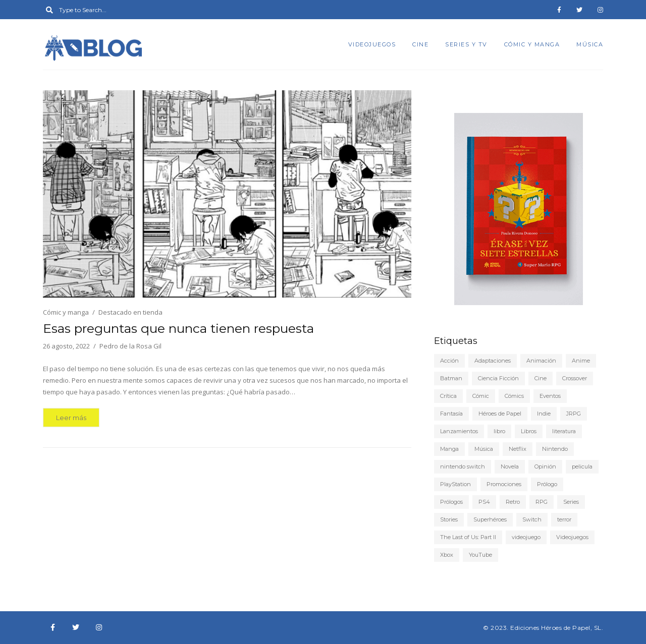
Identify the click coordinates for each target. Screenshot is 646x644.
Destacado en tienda (130, 312)
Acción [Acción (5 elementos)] (449, 361)
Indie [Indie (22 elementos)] (544, 414)
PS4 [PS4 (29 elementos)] (484, 502)
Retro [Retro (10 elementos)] (513, 502)
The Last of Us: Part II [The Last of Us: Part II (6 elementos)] (468, 537)
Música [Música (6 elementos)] (484, 449)
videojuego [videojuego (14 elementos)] (526, 537)
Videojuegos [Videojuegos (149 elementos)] (572, 537)
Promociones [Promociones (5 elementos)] (504, 484)
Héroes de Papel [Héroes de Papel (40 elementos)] (500, 414)
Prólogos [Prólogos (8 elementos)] (451, 502)
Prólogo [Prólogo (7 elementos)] (547, 484)
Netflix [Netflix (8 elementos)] (518, 449)
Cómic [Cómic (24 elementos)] (481, 396)
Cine (420, 44)
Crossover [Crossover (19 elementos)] (575, 378)
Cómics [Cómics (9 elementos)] (514, 396)
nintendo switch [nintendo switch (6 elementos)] (463, 466)
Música (590, 44)
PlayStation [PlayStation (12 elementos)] (455, 484)
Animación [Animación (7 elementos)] (541, 361)
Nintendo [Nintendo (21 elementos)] (555, 449)
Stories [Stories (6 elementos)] (449, 519)
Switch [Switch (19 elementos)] (532, 519)
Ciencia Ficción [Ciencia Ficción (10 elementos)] (498, 378)
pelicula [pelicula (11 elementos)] (582, 466)
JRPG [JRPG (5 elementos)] (574, 414)
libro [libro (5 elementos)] (499, 431)
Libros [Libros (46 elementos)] (529, 431)
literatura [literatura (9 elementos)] (564, 431)
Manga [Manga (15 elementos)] (449, 449)
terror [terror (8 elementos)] (564, 519)
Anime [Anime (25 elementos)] (581, 361)
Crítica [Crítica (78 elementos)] (448, 396)
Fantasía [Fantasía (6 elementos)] (451, 414)
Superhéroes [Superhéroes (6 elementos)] (490, 519)
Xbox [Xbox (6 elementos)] (447, 555)
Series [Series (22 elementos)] (571, 502)
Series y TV (466, 44)
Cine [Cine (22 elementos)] (541, 378)
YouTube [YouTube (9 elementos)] (480, 555)
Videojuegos (372, 44)
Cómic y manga (532, 44)
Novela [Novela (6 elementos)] (510, 466)
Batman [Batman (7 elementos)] (451, 378)
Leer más (71, 418)
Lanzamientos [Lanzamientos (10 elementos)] (459, 431)
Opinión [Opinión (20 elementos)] (545, 466)
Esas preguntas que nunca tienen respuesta (178, 328)
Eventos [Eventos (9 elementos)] (550, 396)
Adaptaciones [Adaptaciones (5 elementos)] (493, 361)
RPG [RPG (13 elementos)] (542, 502)
